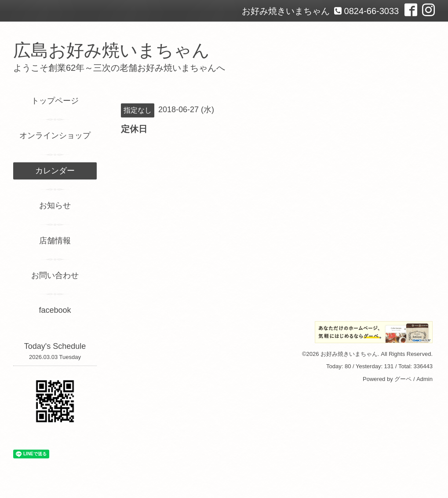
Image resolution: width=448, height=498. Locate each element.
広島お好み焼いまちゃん (111, 50)
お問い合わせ (55, 275)
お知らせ (55, 205)
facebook (55, 310)
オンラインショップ (55, 135)
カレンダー (55, 171)
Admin (424, 379)
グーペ (403, 379)
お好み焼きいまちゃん (349, 354)
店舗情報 (55, 241)
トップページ (55, 101)
